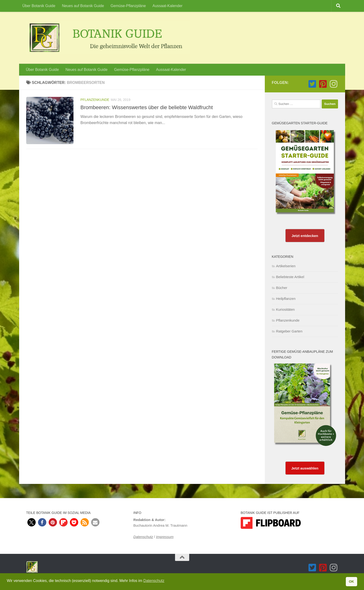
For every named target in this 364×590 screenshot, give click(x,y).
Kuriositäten (285, 309)
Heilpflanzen (286, 299)
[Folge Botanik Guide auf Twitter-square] (312, 84)
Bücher (282, 288)
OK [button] (351, 581)
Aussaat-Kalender (167, 6)
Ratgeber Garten (289, 331)
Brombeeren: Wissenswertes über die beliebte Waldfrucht (147, 107)
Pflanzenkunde (95, 100)
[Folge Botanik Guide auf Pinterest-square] (323, 84)
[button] (32, 522)
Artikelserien (286, 266)
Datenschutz (143, 537)
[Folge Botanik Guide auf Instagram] (334, 84)
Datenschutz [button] (154, 581)
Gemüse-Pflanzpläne (128, 6)
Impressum (165, 537)
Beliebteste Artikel (290, 277)
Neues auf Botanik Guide (83, 6)
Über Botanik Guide (39, 6)
